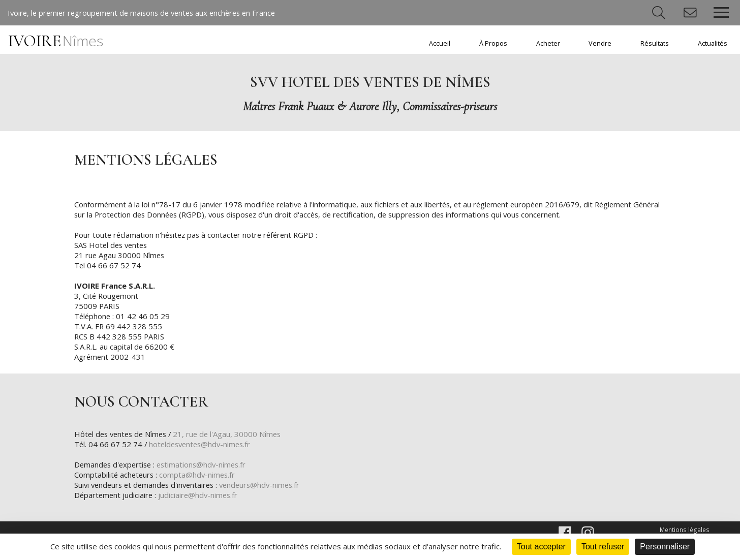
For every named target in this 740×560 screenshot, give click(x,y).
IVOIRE (56, 41)
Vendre (600, 43)
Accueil (440, 43)
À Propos (493, 43)
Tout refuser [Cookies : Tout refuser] (603, 547)
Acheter (548, 43)
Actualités (713, 43)
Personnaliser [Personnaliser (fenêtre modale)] (665, 547)
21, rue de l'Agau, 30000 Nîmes (233, 435)
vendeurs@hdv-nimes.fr (268, 486)
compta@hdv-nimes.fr (200, 476)
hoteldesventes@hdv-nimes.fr (203, 445)
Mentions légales (685, 531)
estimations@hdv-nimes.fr (206, 465)
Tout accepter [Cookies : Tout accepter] (541, 547)
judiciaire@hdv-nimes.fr (201, 496)
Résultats (655, 43)
